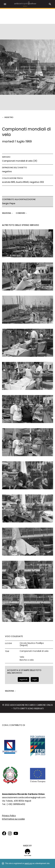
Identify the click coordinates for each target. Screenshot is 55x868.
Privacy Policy (9, 816)
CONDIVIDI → (22, 213)
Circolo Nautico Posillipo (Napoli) (32, 644)
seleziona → (8, 213)
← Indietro (8, 117)
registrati (23, 679)
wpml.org (28, 863)
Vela (22, 657)
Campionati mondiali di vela (34, 651)
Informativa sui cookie (13, 819)
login (35, 679)
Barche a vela (27, 660)
